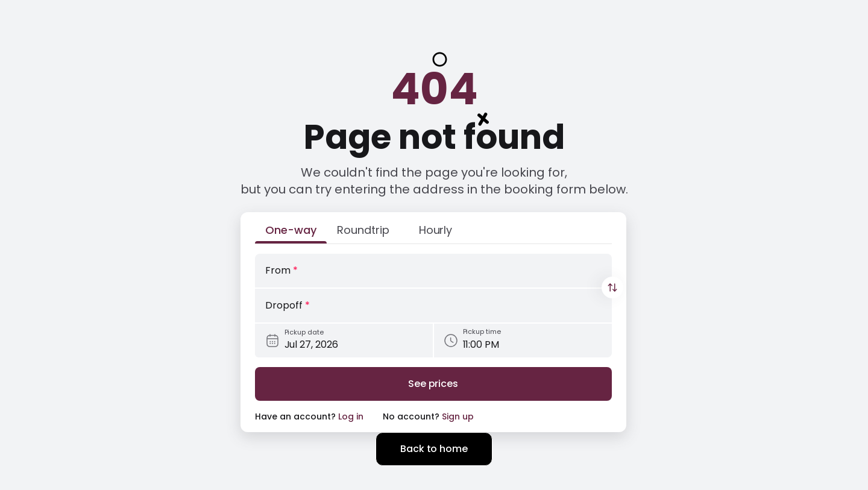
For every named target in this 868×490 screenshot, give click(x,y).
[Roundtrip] (363, 233)
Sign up (458, 416)
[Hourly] (436, 233)
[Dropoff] (433, 306)
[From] (433, 271)
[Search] (433, 384)
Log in (351, 416)
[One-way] (291, 233)
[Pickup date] (344, 341)
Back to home (434, 449)
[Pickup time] (523, 341)
